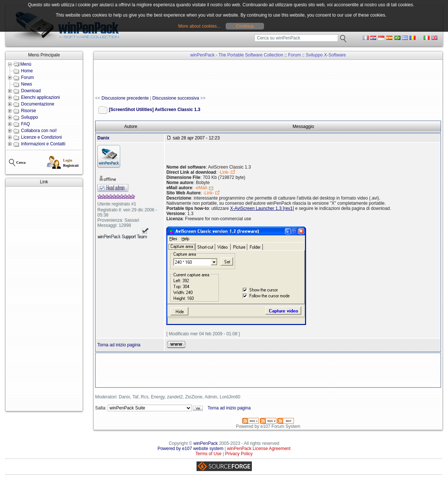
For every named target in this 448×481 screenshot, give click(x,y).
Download (31, 91)
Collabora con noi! (39, 131)
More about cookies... (199, 26)
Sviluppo (29, 117)
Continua (245, 26)
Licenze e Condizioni (41, 137)
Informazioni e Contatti (43, 144)
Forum (27, 77)
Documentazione (38, 104)
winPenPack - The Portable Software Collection (237, 55)
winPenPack (206, 443)
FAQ (25, 124)
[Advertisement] (44, 299)
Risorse (29, 111)
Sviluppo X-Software (326, 55)
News (27, 84)
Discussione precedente (125, 98)
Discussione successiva (176, 98)
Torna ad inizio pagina (119, 345)
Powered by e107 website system (190, 449)
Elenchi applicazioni (40, 97)
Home (27, 71)
